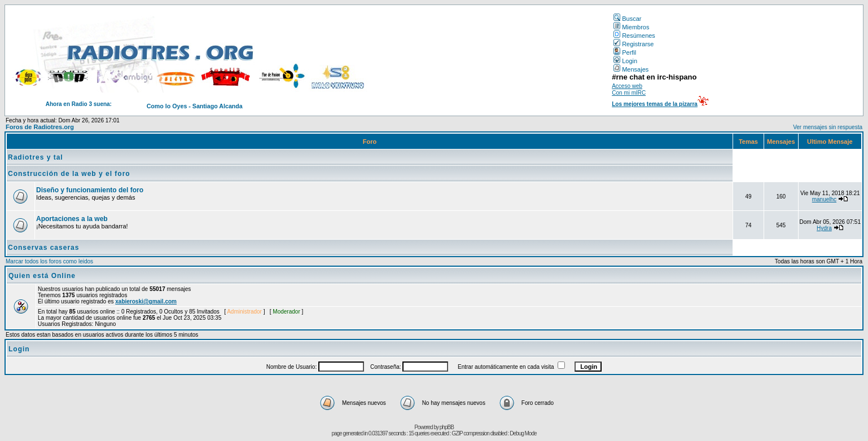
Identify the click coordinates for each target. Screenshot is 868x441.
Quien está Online (42, 276)
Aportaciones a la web (72, 219)
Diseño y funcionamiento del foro (90, 190)
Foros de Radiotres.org (40, 127)
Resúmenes (634, 36)
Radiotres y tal (36, 157)
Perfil (625, 52)
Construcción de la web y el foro (69, 174)
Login (625, 61)
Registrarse (634, 44)
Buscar (627, 19)
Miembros (631, 27)
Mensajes (631, 69)
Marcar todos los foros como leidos (49, 261)
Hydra (824, 228)
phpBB (447, 427)
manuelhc (824, 199)
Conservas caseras (43, 248)
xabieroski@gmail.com (146, 301)
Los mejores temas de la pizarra (655, 104)
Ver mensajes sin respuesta (828, 127)
